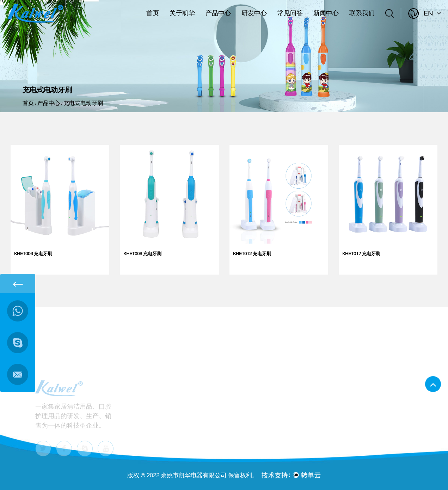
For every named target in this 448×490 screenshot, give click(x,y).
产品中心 (218, 13)
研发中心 (254, 13)
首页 (153, 13)
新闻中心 (326, 13)
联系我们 (362, 13)
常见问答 (290, 13)
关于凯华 (182, 13)
